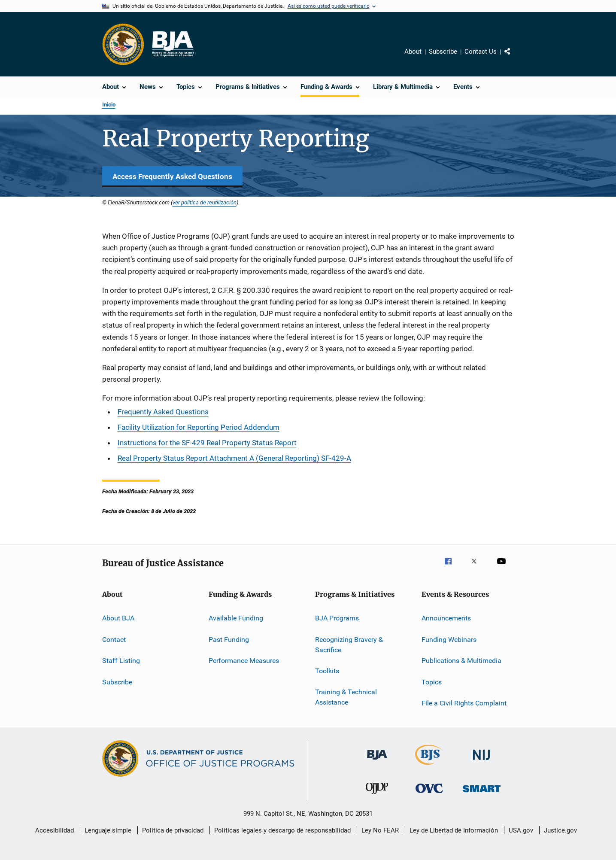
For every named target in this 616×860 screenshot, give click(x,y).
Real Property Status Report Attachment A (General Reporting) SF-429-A (234, 458)
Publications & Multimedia (461, 661)
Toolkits (327, 671)
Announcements (446, 618)
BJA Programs (337, 618)
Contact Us (481, 52)
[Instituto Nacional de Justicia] (482, 761)
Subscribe (443, 52)
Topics (432, 682)
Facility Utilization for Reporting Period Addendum (199, 427)
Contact (114, 640)
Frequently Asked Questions (163, 412)
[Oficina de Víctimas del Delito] (429, 795)
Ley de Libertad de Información (454, 830)
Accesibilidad (55, 830)
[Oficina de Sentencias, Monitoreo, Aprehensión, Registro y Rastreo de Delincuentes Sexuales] (482, 794)
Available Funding (236, 618)
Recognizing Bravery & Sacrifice (349, 645)
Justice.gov (560, 830)
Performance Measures (244, 661)
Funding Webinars (449, 640)
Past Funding (229, 640)
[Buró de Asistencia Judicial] (377, 761)
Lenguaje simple (108, 830)
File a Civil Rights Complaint (464, 703)
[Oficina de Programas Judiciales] (123, 44)
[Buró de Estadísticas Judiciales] (429, 766)
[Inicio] (173, 44)
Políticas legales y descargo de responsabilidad (282, 830)
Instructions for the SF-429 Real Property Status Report (207, 443)
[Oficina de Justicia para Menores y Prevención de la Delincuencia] (377, 796)
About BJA (118, 618)
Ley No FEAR (380, 830)
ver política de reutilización (205, 202)
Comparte (515, 58)
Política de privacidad (173, 830)
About (413, 52)
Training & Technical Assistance (346, 697)
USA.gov (521, 830)
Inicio (109, 105)
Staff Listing (121, 661)
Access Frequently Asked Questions (172, 176)
